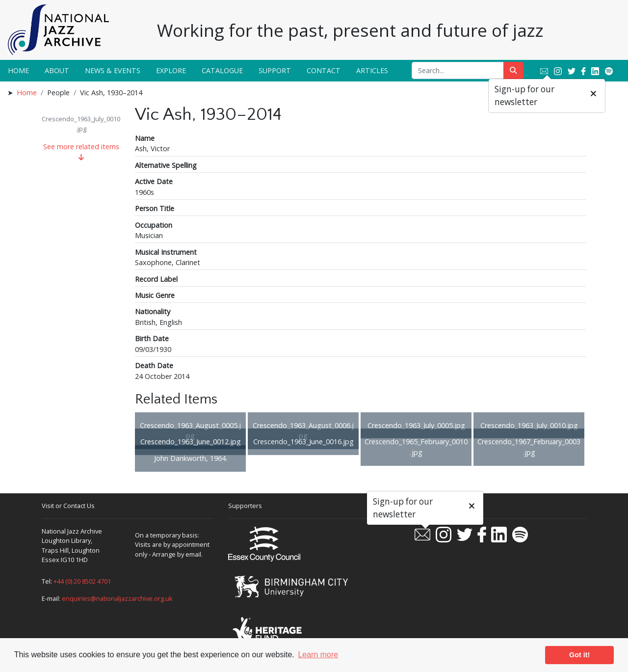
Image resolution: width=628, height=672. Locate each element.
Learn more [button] (318, 655)
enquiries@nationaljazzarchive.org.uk (117, 598)
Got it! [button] (579, 655)
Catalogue (222, 70)
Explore (171, 70)
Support (275, 70)
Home (18, 70)
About (57, 70)
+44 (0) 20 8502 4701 (82, 581)
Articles (372, 70)
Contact (324, 70)
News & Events (113, 70)
